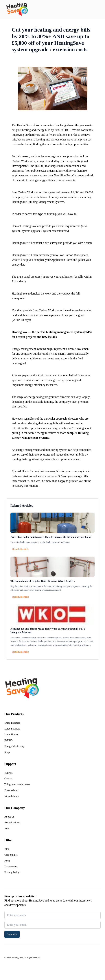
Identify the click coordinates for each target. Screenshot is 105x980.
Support (8, 773)
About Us (9, 817)
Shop (7, 752)
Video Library (12, 796)
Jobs (7, 828)
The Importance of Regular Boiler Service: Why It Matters (43, 581)
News (7, 861)
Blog (7, 849)
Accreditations (12, 823)
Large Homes (11, 735)
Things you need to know (17, 784)
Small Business (12, 723)
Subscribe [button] (12, 934)
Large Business (12, 729)
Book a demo (11, 790)
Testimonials (11, 867)
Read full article (21, 549)
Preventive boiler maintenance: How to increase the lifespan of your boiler (51, 537)
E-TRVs (9, 740)
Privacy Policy (12, 872)
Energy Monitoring (14, 746)
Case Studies (11, 855)
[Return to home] (17, 10)
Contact (8, 779)
